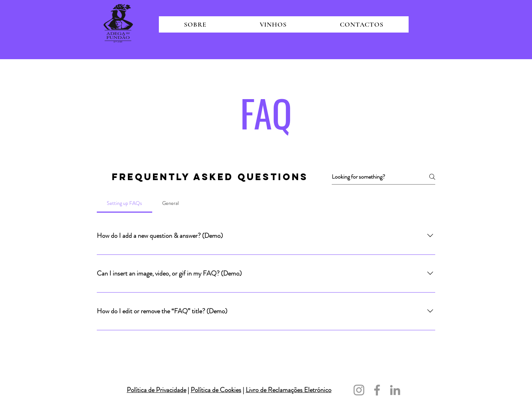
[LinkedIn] (395, 390)
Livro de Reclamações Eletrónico (289, 390)
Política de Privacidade (156, 390)
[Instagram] (359, 390)
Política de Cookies (216, 390)
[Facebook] (377, 390)
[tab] (125, 203)
